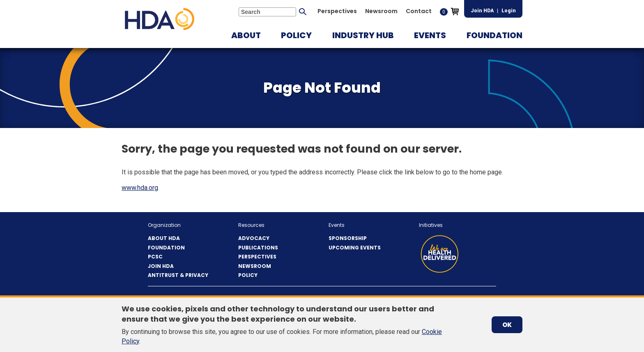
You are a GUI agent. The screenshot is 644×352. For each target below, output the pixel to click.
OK (507, 325)
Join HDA (482, 11)
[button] (246, 35)
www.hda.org (140, 188)
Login (509, 11)
